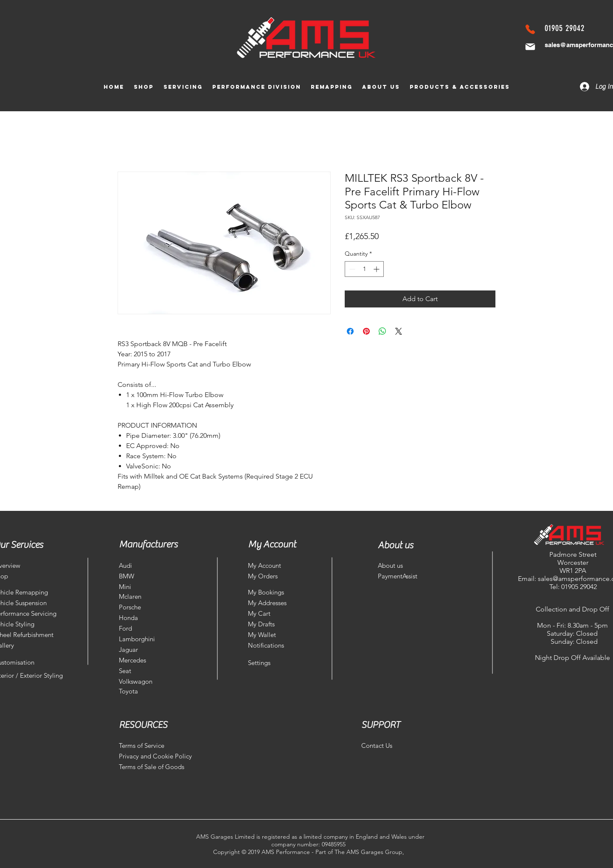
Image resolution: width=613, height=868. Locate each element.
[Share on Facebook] (350, 331)
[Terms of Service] (149, 745)
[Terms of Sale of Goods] (155, 767)
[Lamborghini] (140, 639)
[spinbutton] (364, 269)
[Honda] (140, 618)
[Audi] (143, 565)
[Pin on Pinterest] (366, 331)
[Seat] (140, 671)
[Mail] (530, 47)
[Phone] (530, 29)
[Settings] (269, 663)
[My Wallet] (269, 635)
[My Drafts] (269, 624)
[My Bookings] (269, 592)
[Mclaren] (140, 596)
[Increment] (377, 269)
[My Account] (269, 565)
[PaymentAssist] (400, 576)
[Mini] (143, 587)
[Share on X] (399, 331)
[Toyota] (130, 691)
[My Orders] (269, 576)
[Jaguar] (140, 650)
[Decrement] (351, 269)
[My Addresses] (269, 603)
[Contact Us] (382, 745)
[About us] (408, 565)
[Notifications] (269, 645)
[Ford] (140, 628)
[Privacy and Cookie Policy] (155, 756)
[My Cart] (273, 613)
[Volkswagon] (140, 681)
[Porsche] (140, 607)
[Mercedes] (140, 660)
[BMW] (143, 576)
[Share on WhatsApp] (382, 331)
